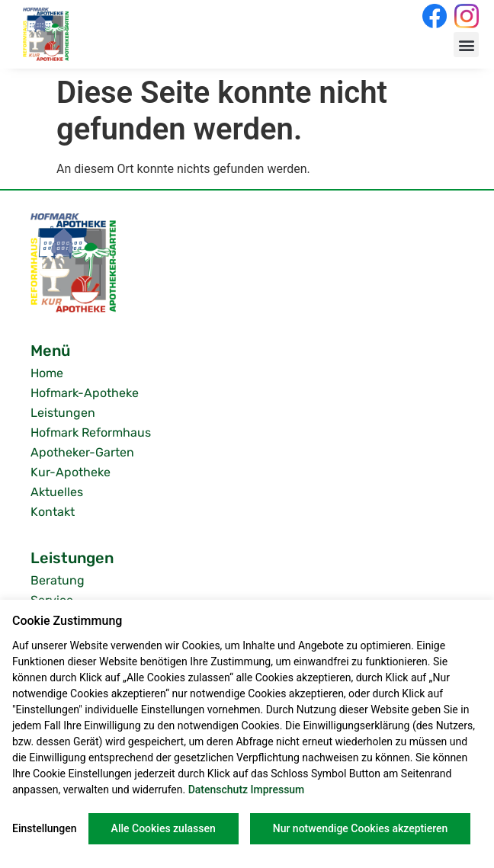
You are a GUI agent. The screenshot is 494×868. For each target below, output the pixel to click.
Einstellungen (45, 828)
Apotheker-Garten (82, 452)
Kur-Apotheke (71, 472)
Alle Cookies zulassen (164, 828)
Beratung (58, 580)
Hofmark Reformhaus (91, 432)
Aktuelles (57, 492)
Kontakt (53, 512)
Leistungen (63, 413)
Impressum (278, 790)
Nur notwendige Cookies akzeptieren (361, 828)
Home (47, 373)
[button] (466, 45)
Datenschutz (218, 790)
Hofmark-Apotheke (85, 393)
